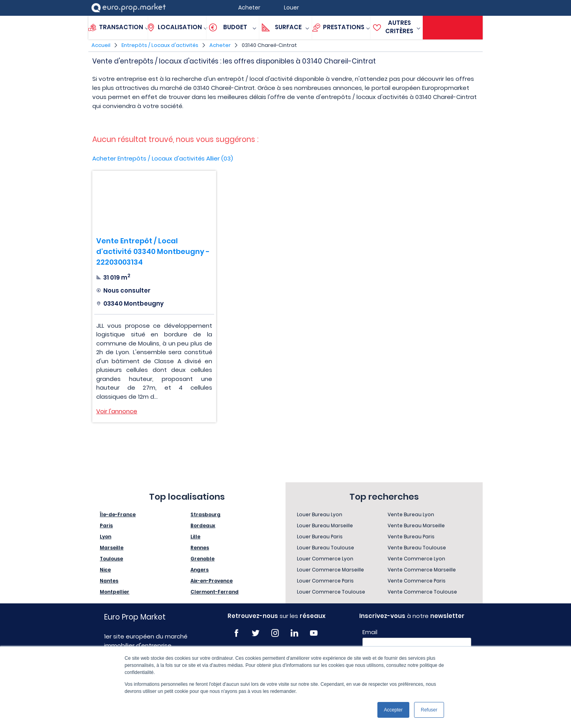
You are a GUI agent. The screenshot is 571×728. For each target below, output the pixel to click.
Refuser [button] (429, 710)
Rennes (200, 548)
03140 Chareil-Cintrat (269, 45)
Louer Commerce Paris (325, 581)
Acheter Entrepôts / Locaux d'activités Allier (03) (163, 158)
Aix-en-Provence (212, 581)
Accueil (101, 45)
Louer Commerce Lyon (325, 559)
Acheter (220, 45)
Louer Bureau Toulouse (326, 548)
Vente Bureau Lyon (411, 514)
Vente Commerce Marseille (422, 570)
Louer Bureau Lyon (320, 514)
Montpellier (115, 592)
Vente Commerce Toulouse (422, 592)
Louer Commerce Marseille (330, 570)
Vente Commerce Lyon (416, 559)
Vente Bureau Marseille (416, 525)
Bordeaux (203, 525)
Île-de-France (118, 514)
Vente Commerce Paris (417, 581)
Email (370, 632)
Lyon (105, 537)
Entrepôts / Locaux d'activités (160, 45)
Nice (105, 570)
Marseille (112, 548)
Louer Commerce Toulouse (331, 592)
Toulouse (111, 559)
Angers (200, 570)
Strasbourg (205, 514)
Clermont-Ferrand (215, 592)
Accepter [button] (393, 710)
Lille (195, 537)
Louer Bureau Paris (320, 537)
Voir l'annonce (117, 411)
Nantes (109, 581)
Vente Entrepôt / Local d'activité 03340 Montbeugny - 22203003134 (153, 251)
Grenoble (202, 559)
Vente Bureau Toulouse (417, 548)
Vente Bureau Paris (411, 537)
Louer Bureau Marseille (325, 525)
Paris (106, 525)
